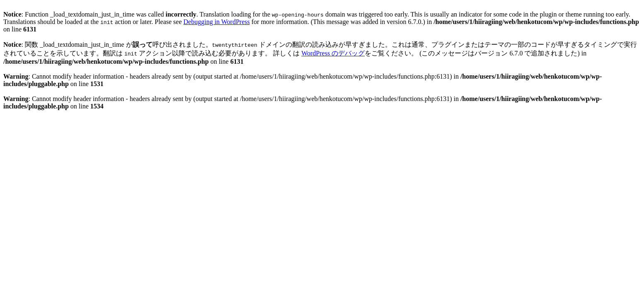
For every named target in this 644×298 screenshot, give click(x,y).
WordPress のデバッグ (333, 53)
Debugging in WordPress (217, 22)
